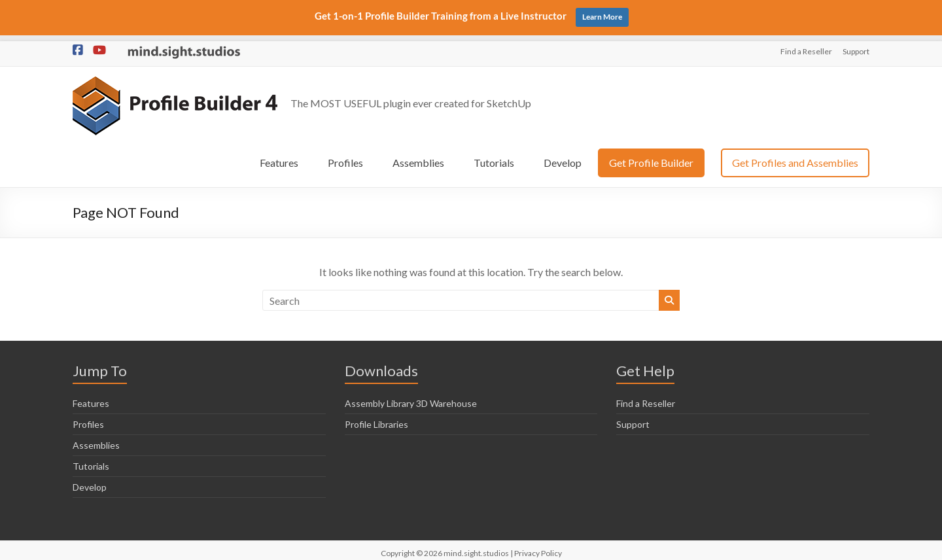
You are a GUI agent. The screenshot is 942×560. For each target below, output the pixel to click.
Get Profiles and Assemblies (795, 157)
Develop (563, 157)
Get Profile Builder (651, 157)
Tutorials (494, 157)
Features (279, 157)
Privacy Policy (538, 547)
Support (856, 45)
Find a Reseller (806, 45)
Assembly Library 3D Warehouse (411, 397)
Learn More (602, 17)
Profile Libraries (376, 418)
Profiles (345, 157)
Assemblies (418, 157)
